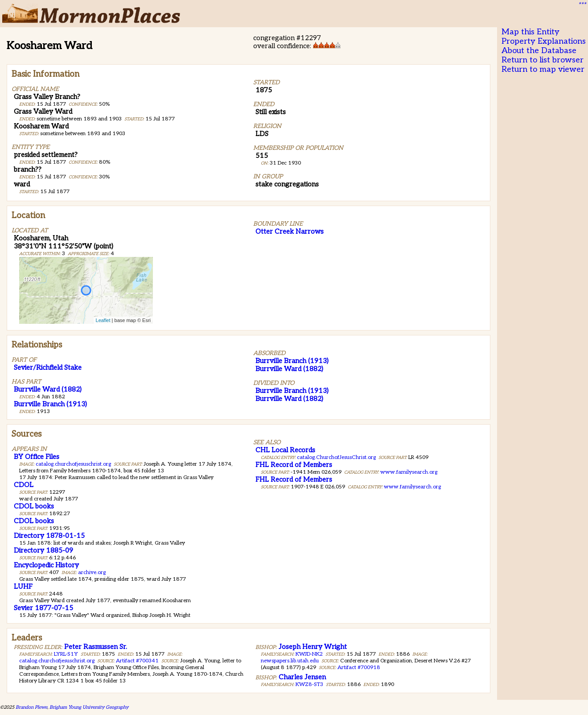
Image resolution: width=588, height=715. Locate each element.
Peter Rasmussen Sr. (96, 647)
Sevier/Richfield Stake (48, 368)
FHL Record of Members (294, 465)
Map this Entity (530, 32)
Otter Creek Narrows (290, 231)
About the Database (539, 51)
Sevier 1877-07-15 (43, 608)
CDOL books (34, 506)
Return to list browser (543, 60)
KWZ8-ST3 (309, 684)
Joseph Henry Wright (313, 647)
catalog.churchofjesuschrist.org (73, 464)
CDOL (24, 485)
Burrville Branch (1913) (50, 404)
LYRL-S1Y (66, 654)
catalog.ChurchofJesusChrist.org (336, 457)
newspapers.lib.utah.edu (290, 661)
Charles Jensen (302, 677)
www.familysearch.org (409, 472)
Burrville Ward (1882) (48, 389)
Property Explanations (544, 41)
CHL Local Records (285, 450)
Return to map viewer (543, 69)
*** (582, 5)
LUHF (23, 587)
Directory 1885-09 (43, 550)
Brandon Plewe (31, 707)
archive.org (92, 572)
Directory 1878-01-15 (49, 536)
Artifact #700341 (137, 661)
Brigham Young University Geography (89, 707)
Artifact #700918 (359, 667)
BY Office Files (37, 457)
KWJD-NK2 (309, 654)
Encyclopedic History (46, 565)
